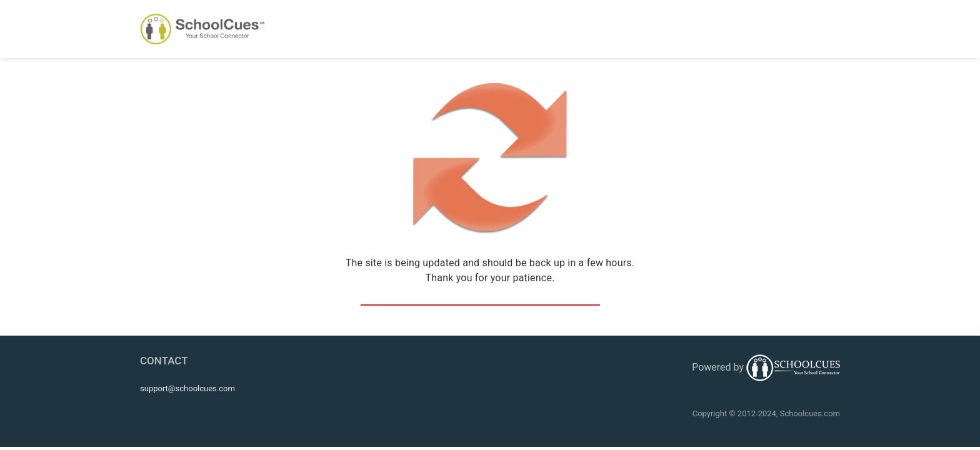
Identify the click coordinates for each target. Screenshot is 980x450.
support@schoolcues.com (187, 388)
